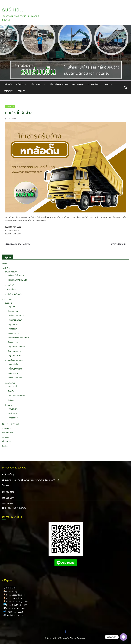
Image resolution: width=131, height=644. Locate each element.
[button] (25, 84)
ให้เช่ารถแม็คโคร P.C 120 (17, 280)
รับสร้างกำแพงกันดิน (16, 315)
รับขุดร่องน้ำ (12, 329)
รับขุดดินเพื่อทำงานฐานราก (18, 338)
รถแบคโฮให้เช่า (11, 285)
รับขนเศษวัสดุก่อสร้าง (16, 396)
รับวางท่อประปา (14, 342)
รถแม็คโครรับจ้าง (12, 272)
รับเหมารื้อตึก (13, 364)
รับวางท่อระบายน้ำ (15, 320)
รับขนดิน (11, 391)
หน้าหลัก (8, 84)
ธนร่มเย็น (12, 9)
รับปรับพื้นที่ (12, 387)
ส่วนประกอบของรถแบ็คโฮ (16, 244)
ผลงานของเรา (78, 84)
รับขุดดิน (8, 303)
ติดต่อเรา (21, 91)
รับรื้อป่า (11, 400)
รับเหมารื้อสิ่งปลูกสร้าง (14, 361)
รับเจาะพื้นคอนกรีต (15, 378)
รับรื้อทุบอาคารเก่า (15, 369)
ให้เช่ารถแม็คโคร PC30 (16, 275)
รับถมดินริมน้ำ (13, 409)
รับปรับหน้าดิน (13, 413)
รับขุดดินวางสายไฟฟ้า (16, 347)
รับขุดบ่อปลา (13, 324)
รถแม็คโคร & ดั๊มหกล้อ (13, 294)
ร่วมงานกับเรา (94, 84)
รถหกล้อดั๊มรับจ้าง (12, 290)
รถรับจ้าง (20, 84)
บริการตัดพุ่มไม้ (120, 244)
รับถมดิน (8, 405)
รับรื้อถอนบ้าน (13, 373)
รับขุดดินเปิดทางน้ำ (15, 356)
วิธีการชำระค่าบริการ (59, 84)
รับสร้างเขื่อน (13, 311)
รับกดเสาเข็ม (13, 418)
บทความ (108, 84)
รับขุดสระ (11, 307)
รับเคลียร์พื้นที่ (10, 383)
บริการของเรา (37, 84)
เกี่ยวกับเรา (9, 91)
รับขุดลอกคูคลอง (14, 351)
